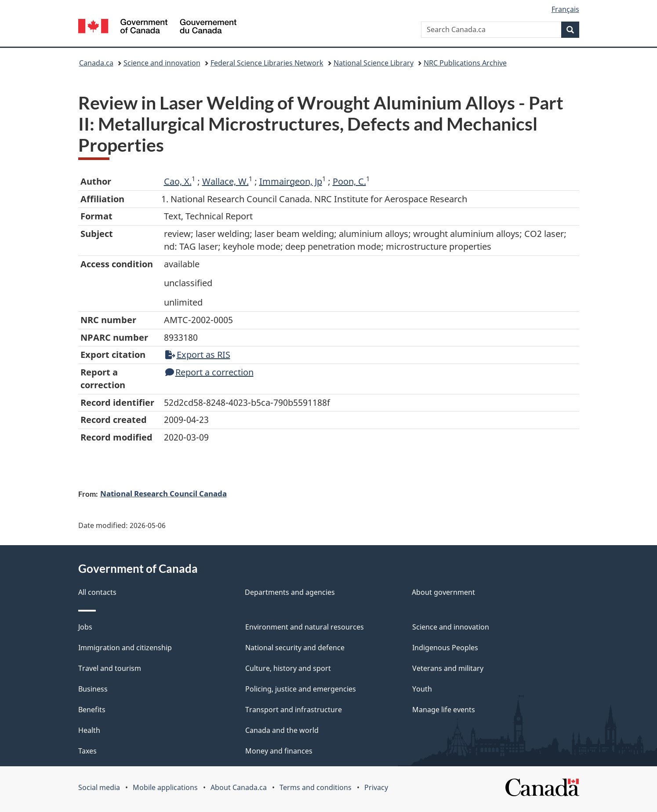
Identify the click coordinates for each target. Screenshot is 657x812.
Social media (99, 787)
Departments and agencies (290, 592)
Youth (422, 689)
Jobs (85, 627)
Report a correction (209, 372)
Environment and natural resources (305, 627)
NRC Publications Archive (465, 63)
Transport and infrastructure (294, 710)
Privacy (376, 787)
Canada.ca (96, 63)
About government (443, 592)
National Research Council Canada (163, 493)
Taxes (87, 751)
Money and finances (279, 751)
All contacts (97, 592)
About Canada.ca (239, 787)
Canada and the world (282, 730)
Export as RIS (198, 355)
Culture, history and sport (288, 668)
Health (89, 730)
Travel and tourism (110, 668)
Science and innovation (162, 63)
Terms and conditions (316, 787)
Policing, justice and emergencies (301, 689)
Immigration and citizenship (125, 648)
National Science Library (374, 63)
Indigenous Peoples (445, 648)
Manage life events (444, 710)
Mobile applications (165, 787)
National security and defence (295, 648)
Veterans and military (448, 668)
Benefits (92, 710)
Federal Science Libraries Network (267, 63)
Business (93, 689)
